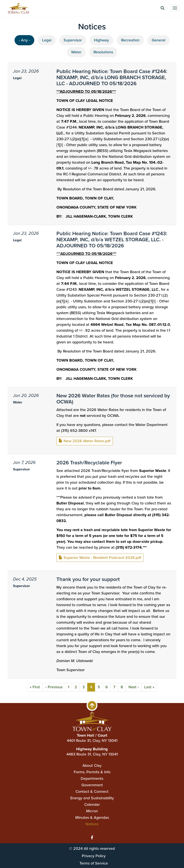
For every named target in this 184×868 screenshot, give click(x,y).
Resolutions (103, 52)
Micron (92, 811)
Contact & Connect (92, 791)
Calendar (92, 804)
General (159, 40)
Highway (101, 40)
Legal (47, 40)
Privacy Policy (94, 856)
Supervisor (73, 40)
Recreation (130, 40)
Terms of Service (94, 863)
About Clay (92, 765)
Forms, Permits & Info (92, 772)
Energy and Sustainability (92, 798)
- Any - (24, 40)
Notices (92, 824)
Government (92, 785)
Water (76, 52)
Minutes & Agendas (92, 817)
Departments (92, 778)
